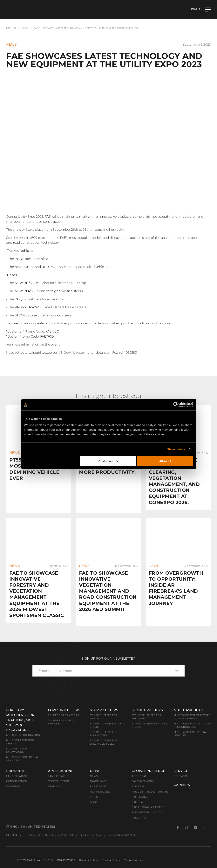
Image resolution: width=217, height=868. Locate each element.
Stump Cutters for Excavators (104, 728)
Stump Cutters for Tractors (104, 711)
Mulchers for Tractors (24, 729)
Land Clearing (59, 770)
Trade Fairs (99, 775)
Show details (176, 449)
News (25, 28)
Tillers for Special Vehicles (62, 716)
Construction (17, 775)
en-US (196, 9)
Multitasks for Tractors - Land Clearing (192, 711)
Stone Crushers (147, 704)
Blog (94, 796)
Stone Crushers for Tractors (147, 711)
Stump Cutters (104, 704)
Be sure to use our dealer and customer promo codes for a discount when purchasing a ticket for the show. (89, 323)
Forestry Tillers (64, 704)
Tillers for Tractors (63, 709)
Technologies (100, 785)
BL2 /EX (21, 299)
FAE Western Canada (147, 806)
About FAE (139, 770)
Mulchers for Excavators (17, 744)
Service (181, 765)
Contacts (181, 770)
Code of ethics (133, 854)
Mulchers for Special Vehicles (22, 753)
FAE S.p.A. (138, 780)
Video (94, 791)
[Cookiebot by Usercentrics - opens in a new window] (176, 405)
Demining (13, 780)
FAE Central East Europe (150, 785)
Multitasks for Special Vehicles (191, 728)
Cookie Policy (111, 854)
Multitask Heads (190, 704)
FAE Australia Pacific (148, 801)
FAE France (140, 791)
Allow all (165, 461)
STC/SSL (21, 315)
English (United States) (31, 821)
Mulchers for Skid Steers (20, 736)
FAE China (139, 811)
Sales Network (143, 775)
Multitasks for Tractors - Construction (192, 719)
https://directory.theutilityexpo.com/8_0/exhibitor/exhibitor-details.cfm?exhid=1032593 (71, 353)
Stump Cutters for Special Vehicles (104, 736)
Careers (182, 779)
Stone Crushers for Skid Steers (150, 719)
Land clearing (17, 770)
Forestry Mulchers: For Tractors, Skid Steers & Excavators (20, 714)
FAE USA (11, 28)
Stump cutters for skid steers (107, 719)
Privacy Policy (88, 854)
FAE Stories (98, 780)
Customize (108, 461)
